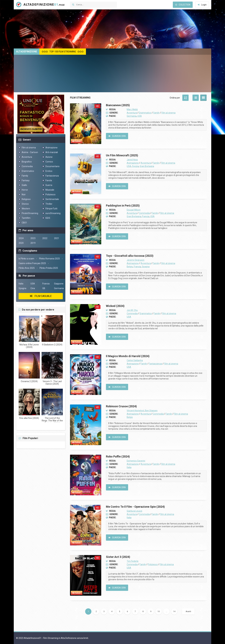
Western (26, 209)
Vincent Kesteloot (135, 411)
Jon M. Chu (132, 310)
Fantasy (26, 180)
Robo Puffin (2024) (118, 456)
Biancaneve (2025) (118, 105)
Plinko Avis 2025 (27, 268)
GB (44, 288)
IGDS (48, 218)
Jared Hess (132, 160)
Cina (33, 288)
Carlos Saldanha (135, 360)
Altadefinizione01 (40, 5)
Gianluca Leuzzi (134, 511)
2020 (21, 243)
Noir (24, 194)
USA (140, 116)
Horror (25, 190)
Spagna (146, 267)
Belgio (130, 267)
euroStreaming (53, 213)
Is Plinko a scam (26, 259)
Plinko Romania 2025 (49, 259)
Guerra (49, 185)
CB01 (24, 223)
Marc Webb (132, 109)
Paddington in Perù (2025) (123, 206)
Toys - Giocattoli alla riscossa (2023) (130, 256)
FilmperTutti (51, 209)
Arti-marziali (52, 152)
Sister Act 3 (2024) (118, 557)
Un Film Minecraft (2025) (122, 155)
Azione (49, 157)
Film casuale (41, 296)
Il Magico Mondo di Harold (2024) (128, 356)
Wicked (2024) (115, 306)
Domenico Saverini (136, 461)
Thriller (49, 204)
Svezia (135, 166)
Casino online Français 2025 (32, 263)
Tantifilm (26, 218)
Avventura (132, 113)
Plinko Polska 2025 (49, 268)
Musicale (50, 190)
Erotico (49, 171)
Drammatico (145, 113)
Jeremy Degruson (136, 260)
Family (156, 113)
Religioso (26, 199)
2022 (45, 238)
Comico (49, 162)
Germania (132, 116)
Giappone (59, 284)
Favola (49, 180)
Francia (146, 216)
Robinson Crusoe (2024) (121, 406)
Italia (129, 467)
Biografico (27, 162)
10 (159, 611)
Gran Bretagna (147, 166)
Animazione (133, 163)
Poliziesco (153, 564)
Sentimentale (52, 199)
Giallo (24, 185)
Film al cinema (168, 113)
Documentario (52, 166)
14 (174, 611)
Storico (25, 204)
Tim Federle (133, 561)
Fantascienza (156, 364)
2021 (57, 238)
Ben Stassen (151, 411)
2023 (33, 238)
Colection (183, 5)
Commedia (144, 213)
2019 (33, 243)
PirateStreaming (30, 213)
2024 (21, 238)
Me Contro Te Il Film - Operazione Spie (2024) (135, 507)
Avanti (188, 611)
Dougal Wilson (134, 210)
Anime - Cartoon (30, 152)
